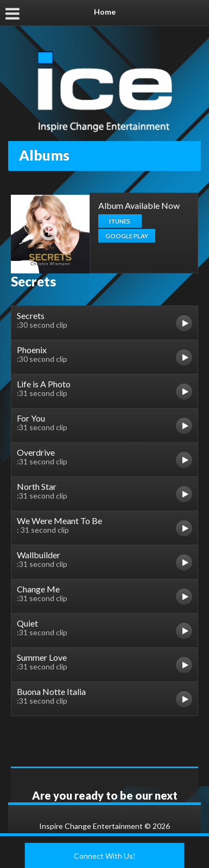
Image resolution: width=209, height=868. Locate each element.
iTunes (120, 221)
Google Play (127, 236)
